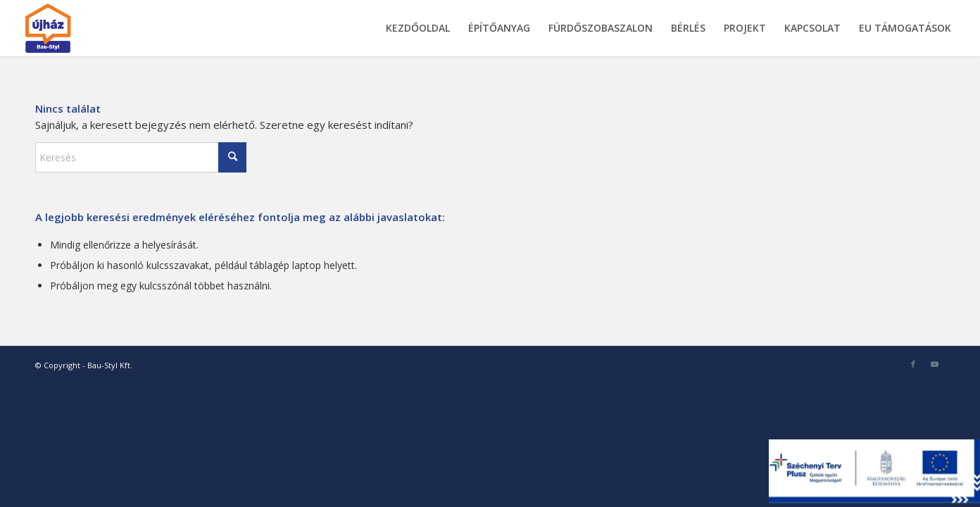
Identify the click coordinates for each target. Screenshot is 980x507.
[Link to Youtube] (934, 364)
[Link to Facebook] (913, 364)
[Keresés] (141, 157)
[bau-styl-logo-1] (81, 28)
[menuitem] (418, 28)
